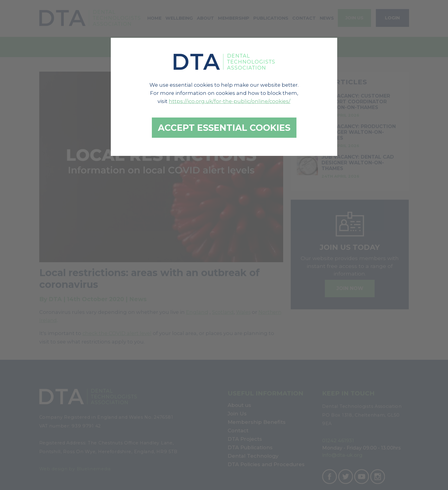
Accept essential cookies (224, 128)
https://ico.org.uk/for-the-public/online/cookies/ (230, 101)
